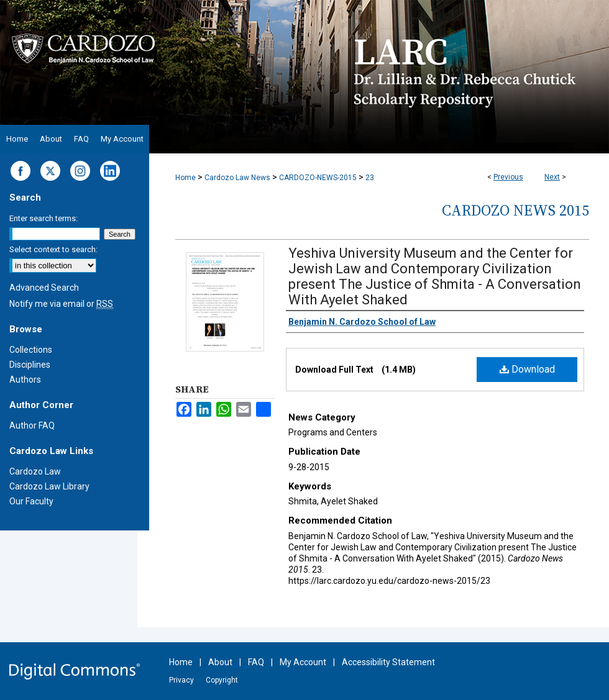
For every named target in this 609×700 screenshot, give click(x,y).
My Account (303, 662)
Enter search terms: (43, 218)
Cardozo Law (35, 471)
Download (527, 369)
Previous (508, 177)
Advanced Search (44, 288)
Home (185, 178)
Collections (31, 350)
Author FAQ (32, 425)
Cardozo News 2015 (515, 210)
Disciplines (30, 365)
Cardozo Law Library (49, 486)
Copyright (222, 680)
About (220, 662)
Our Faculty (31, 501)
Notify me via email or (61, 304)
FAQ (256, 662)
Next (552, 177)
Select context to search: (53, 249)
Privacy (181, 680)
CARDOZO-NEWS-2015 (318, 178)
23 (370, 178)
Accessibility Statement (388, 662)
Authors (25, 380)
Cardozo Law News (237, 178)
